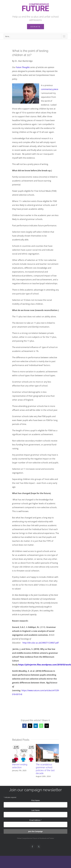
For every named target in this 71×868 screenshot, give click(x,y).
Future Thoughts (23, 67)
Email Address (35, 820)
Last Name (36, 810)
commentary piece (50, 89)
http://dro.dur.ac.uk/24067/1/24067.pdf (41, 643)
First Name (35, 800)
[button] (14, 761)
